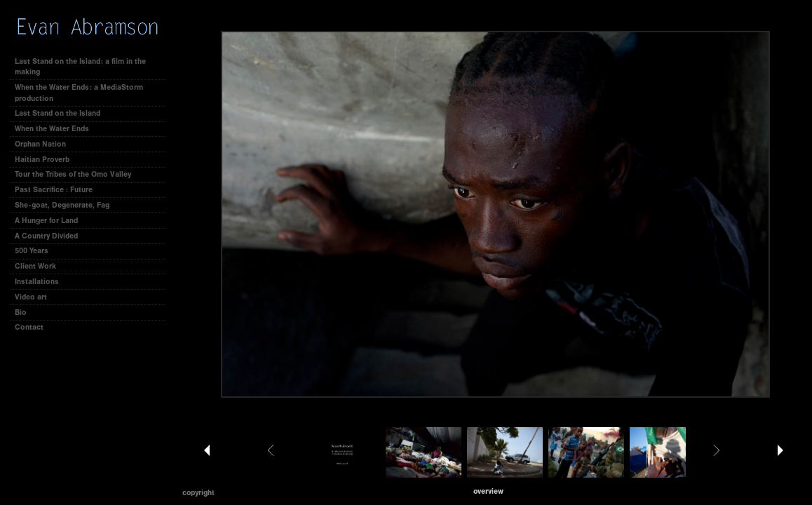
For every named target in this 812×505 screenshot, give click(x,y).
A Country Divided (46, 236)
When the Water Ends (52, 129)
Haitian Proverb (42, 160)
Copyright (198, 493)
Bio (21, 312)
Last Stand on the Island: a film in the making (80, 67)
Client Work (40, 266)
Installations (37, 282)
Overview (488, 491)
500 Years (32, 251)
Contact (29, 327)
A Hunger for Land (46, 221)
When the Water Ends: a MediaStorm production (79, 93)
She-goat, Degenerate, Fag (62, 205)
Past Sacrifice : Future (54, 190)
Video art (31, 297)
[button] (488, 491)
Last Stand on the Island (57, 113)
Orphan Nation (40, 144)
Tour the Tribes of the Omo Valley (73, 174)
